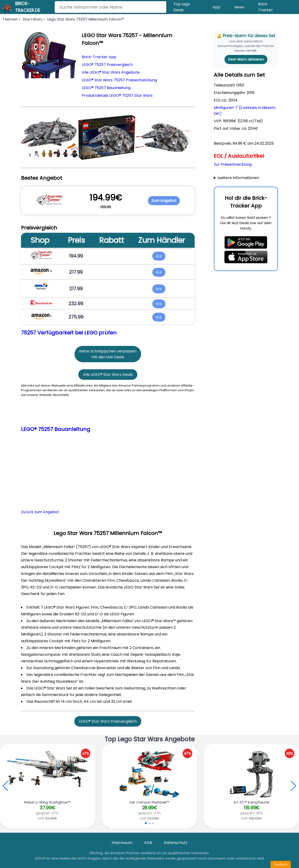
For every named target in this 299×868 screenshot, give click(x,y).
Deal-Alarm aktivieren (246, 59)
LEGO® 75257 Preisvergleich (107, 65)
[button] (294, 786)
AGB (148, 843)
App (216, 7)
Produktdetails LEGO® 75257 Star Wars (117, 95)
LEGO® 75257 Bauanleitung (106, 88)
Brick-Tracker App (99, 57)
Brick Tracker (265, 7)
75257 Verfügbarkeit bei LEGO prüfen (69, 333)
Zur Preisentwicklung (233, 164)
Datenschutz (176, 843)
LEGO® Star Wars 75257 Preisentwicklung (119, 80)
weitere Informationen (238, 178)
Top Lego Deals (182, 7)
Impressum (122, 843)
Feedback (281, 864)
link (159, 256)
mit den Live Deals (108, 357)
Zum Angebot (164, 201)
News (239, 7)
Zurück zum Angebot (40, 512)
